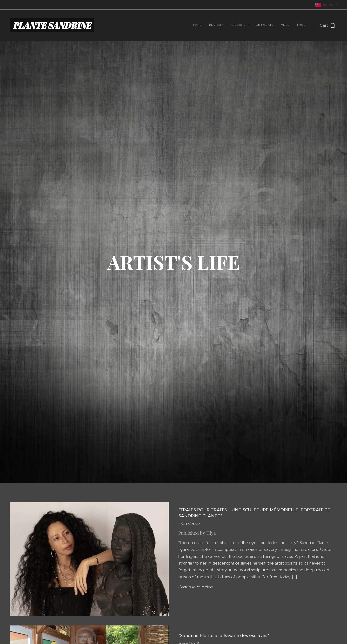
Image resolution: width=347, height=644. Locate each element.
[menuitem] (265, 25)
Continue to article (196, 587)
